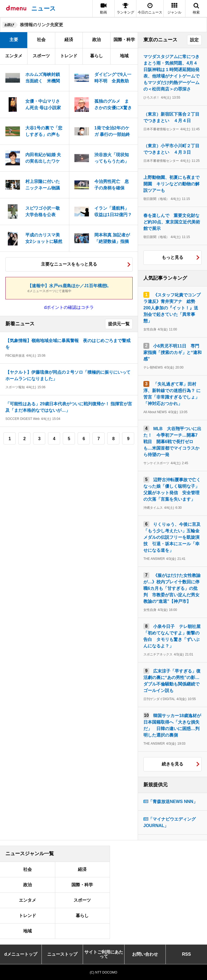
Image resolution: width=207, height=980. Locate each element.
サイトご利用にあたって (104, 954)
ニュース (44, 9)
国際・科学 (124, 40)
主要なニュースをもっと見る (69, 264)
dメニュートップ (21, 954)
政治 (96, 40)
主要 (14, 40)
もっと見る (172, 257)
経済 (69, 40)
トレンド (69, 56)
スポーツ (41, 56)
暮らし (96, 56)
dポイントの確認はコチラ (69, 307)
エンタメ (14, 56)
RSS (186, 954)
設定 (194, 40)
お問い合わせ (145, 954)
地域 (124, 56)
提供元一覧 (119, 324)
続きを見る (172, 764)
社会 (41, 40)
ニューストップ (62, 954)
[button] (174, 9)
